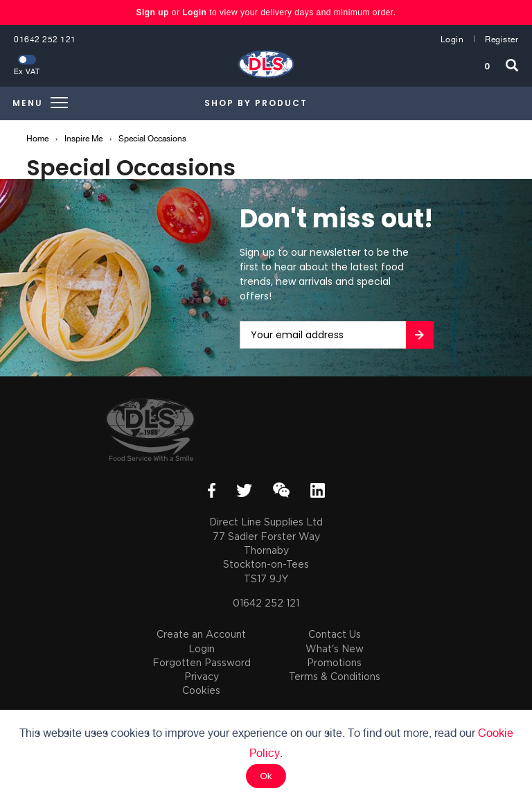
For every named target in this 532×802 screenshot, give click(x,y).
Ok (266, 776)
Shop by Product (256, 103)
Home (37, 139)
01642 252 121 (45, 40)
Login (194, 12)
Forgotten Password (202, 662)
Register (502, 40)
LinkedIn (318, 490)
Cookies (201, 690)
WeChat (281, 490)
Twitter (244, 490)
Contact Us (335, 634)
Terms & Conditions (335, 676)
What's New (335, 648)
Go (420, 335)
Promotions (334, 662)
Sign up (153, 12)
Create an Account (201, 634)
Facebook (212, 490)
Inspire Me (83, 139)
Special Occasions (152, 139)
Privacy (202, 676)
